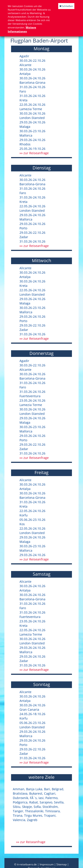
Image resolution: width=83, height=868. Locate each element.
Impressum (47, 864)
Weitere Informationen (22, 29)
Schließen (66, 6)
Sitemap (62, 864)
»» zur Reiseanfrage (34, 153)
